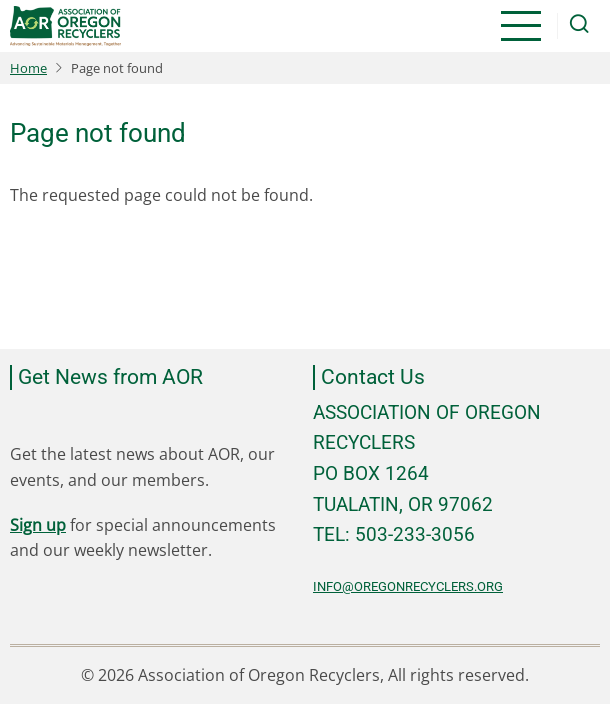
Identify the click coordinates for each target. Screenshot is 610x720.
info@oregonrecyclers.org (408, 586)
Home (28, 68)
